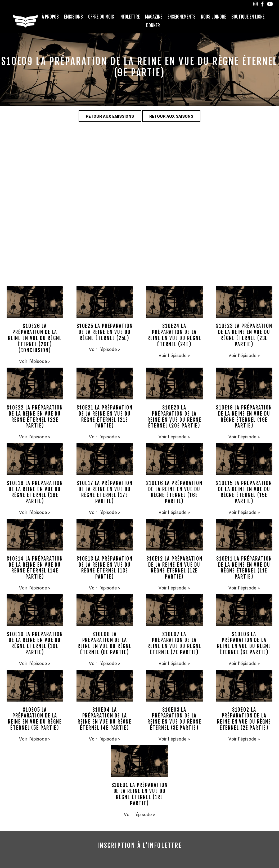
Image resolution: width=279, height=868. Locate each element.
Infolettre (130, 17)
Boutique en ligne (248, 17)
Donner (153, 26)
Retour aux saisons (172, 116)
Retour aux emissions (110, 116)
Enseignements (182, 17)
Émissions (73, 17)
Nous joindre (213, 17)
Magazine (154, 17)
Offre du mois (101, 17)
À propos (50, 17)
